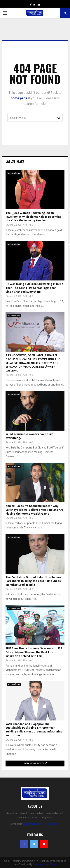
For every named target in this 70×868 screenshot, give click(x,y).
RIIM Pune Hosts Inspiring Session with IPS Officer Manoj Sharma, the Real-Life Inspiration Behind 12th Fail (34, 652)
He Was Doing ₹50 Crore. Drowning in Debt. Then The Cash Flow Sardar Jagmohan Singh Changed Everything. (34, 288)
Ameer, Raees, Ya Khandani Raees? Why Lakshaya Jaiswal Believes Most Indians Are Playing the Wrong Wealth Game (34, 510)
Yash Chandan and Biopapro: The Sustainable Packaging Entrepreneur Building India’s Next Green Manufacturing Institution (34, 730)
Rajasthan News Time (44, 864)
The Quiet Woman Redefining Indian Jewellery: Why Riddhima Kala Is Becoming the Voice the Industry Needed (34, 217)
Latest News (15, 161)
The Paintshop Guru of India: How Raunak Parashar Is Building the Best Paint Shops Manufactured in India (33, 581)
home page (19, 98)
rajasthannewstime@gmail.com (42, 824)
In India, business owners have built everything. (29, 436)
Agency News (14, 173)
